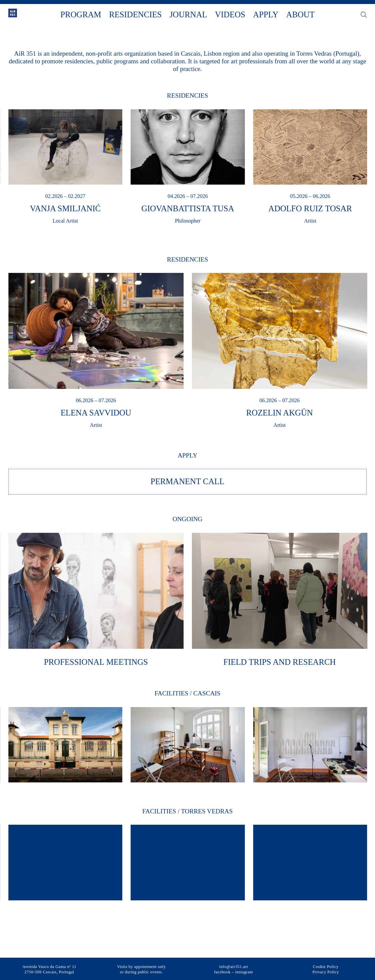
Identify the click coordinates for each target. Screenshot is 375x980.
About (300, 20)
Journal (188, 20)
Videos (230, 20)
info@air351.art (234, 967)
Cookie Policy (326, 967)
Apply (266, 20)
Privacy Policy (326, 972)
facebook (222, 972)
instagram (244, 972)
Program (81, 20)
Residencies (135, 20)
